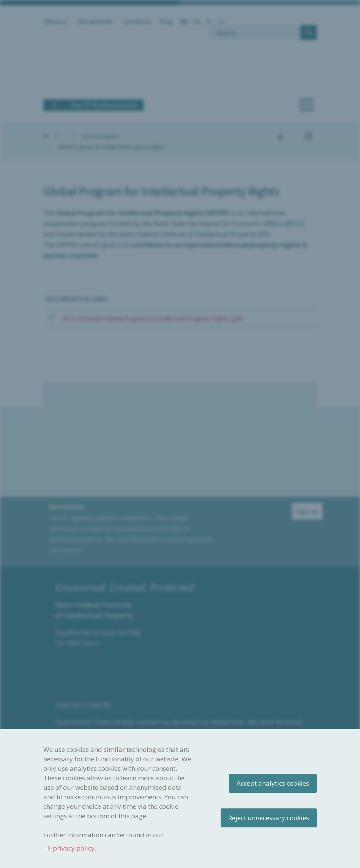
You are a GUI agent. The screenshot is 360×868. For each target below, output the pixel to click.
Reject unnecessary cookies (269, 818)
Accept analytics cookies (273, 783)
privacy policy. (74, 848)
